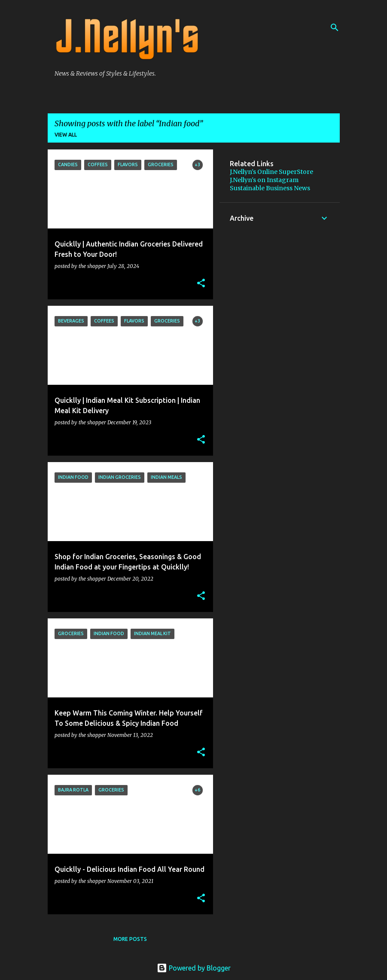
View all (66, 135)
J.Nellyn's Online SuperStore (271, 172)
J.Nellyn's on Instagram (264, 180)
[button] (201, 283)
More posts (130, 939)
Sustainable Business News (270, 188)
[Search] (335, 27)
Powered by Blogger (194, 968)
